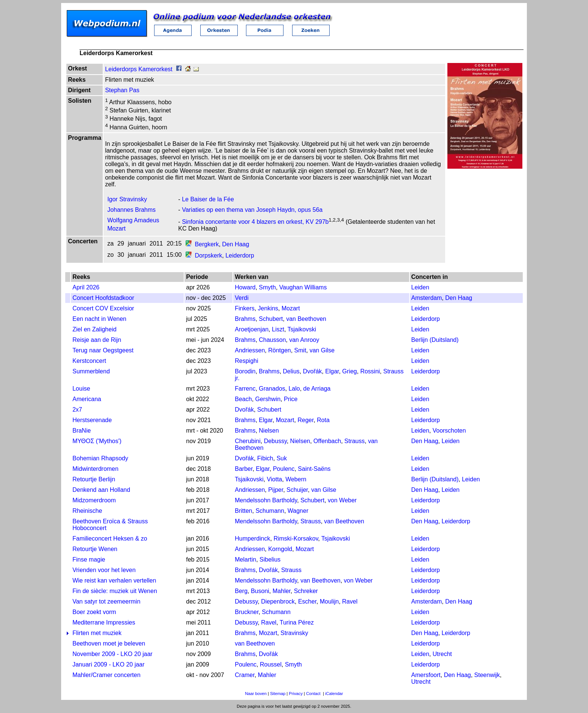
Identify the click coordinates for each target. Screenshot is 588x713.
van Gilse (322, 350)
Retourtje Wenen (95, 549)
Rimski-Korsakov (296, 538)
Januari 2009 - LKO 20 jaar (108, 664)
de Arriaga (317, 389)
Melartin (245, 559)
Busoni (260, 591)
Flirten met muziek (97, 633)
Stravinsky (294, 633)
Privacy (296, 694)
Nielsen (269, 431)
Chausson (272, 340)
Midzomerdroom (94, 500)
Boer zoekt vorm (94, 612)
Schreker (306, 591)
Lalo (294, 389)
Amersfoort (426, 675)
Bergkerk (207, 244)
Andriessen (250, 350)
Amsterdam (427, 298)
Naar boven (256, 694)
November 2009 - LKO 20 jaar (112, 654)
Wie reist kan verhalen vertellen (114, 580)
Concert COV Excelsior (103, 308)
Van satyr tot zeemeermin (106, 601)
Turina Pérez (297, 622)
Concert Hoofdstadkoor (103, 298)
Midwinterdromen (95, 469)
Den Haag (235, 244)
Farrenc (245, 389)
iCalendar (334, 694)
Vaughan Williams (303, 287)
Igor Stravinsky (127, 199)
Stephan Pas (122, 90)
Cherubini (247, 441)
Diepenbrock (278, 601)
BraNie (82, 431)
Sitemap (278, 694)
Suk (282, 458)
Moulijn (329, 601)
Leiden (420, 287)
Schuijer (297, 490)
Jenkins (268, 308)
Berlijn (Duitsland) (435, 340)
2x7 (77, 410)
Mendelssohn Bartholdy (266, 500)
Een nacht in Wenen (99, 319)
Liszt (278, 329)
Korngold (280, 549)
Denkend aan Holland (101, 490)
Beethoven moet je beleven (109, 643)
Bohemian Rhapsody (100, 458)
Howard (245, 287)
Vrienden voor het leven (104, 570)
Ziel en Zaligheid (94, 329)
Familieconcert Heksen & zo (110, 538)
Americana (87, 399)
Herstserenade (92, 420)
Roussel (271, 664)
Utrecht (442, 654)
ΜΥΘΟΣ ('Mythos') (97, 441)
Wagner (298, 511)
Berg (241, 591)
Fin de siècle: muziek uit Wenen (115, 591)
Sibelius (270, 559)
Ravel (350, 601)
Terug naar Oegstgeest (103, 350)
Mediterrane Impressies (104, 622)
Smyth (267, 287)
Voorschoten (449, 431)
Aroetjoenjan (252, 329)
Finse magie (89, 559)
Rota (323, 420)
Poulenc (284, 469)
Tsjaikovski (302, 329)
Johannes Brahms (131, 210)
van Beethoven (306, 319)
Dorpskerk (208, 255)
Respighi (246, 361)
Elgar (332, 371)
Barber (244, 469)
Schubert (271, 319)
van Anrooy (304, 340)
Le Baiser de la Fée (208, 199)
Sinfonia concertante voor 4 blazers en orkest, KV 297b (255, 222)
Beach (243, 399)
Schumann (270, 511)
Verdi (241, 298)
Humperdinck (252, 538)
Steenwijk (487, 675)
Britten (243, 511)
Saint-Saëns (314, 469)
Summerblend (91, 371)
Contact (313, 694)
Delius (291, 371)
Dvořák (313, 371)
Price (291, 399)
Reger (305, 420)
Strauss (354, 441)
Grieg (350, 371)
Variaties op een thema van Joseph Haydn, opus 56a (252, 210)
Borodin (245, 371)
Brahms (245, 319)
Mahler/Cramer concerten (106, 675)
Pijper (276, 490)
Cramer (244, 675)
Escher (307, 601)
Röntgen (280, 350)
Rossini (370, 371)
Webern (296, 479)
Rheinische (87, 511)
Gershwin (268, 399)
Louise (81, 389)
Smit (300, 350)
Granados (272, 389)
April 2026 (86, 287)
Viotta (275, 479)
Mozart (291, 308)
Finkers (244, 308)
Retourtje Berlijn (94, 479)
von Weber (342, 500)
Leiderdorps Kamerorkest (139, 69)
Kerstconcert (89, 361)
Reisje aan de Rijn (97, 340)
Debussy (275, 441)
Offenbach (327, 441)
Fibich (265, 458)
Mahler (282, 591)
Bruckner (247, 612)
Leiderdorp (240, 255)
